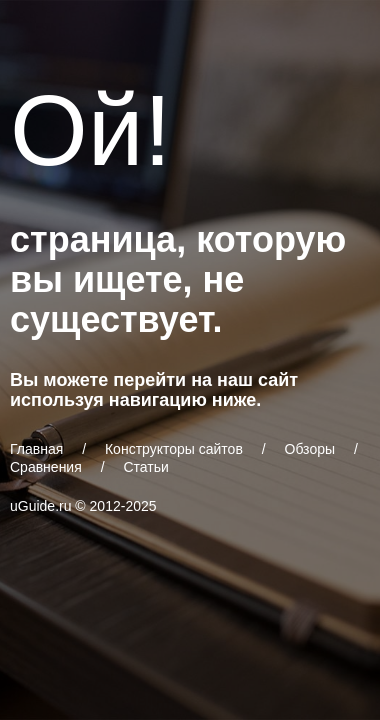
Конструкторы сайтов (174, 449)
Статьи (145, 467)
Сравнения (46, 467)
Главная (36, 449)
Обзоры (310, 449)
